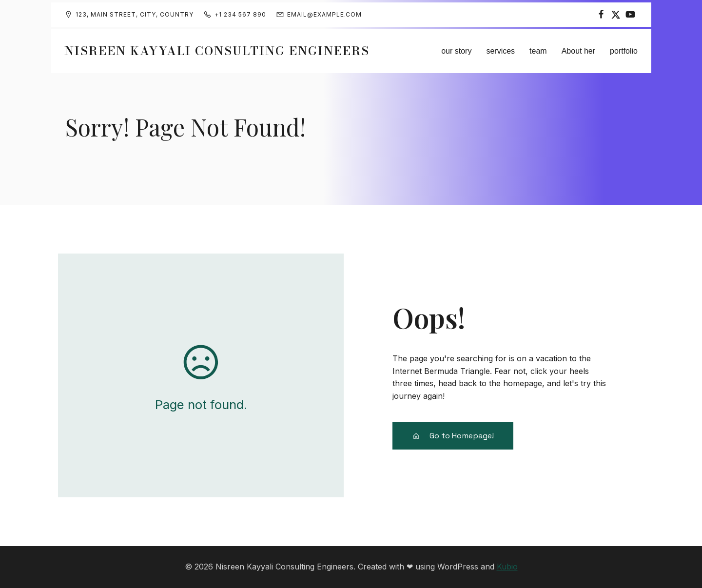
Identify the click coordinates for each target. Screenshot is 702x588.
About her (578, 51)
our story (456, 51)
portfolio (624, 51)
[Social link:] (601, 15)
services (500, 51)
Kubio (507, 567)
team (538, 51)
